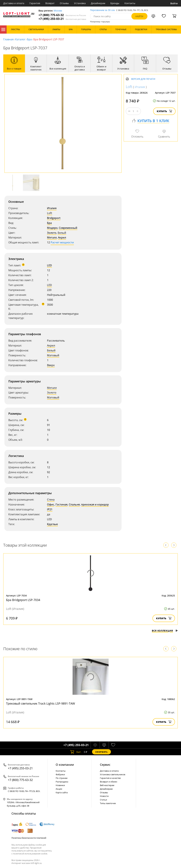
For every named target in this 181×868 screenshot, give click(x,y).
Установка (80, 3)
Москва (58, 11)
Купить (164, 111)
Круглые (52, 524)
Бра (29, 39)
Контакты (130, 3)
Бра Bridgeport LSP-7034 (23, 600)
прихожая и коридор (95, 504)
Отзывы (64, 3)
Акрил (62, 237)
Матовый (53, 355)
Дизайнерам (98, 3)
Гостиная (62, 504)
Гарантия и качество (110, 778)
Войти (174, 3)
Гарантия (35, 3)
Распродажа (62, 782)
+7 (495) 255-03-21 (62, 19)
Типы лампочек (108, 803)
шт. (76, 752)
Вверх (51, 365)
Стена (51, 500)
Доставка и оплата (14, 3)
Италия (52, 208)
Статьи (103, 800)
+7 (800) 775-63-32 (62, 15)
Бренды (115, 3)
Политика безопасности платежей (29, 838)
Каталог (3, 30)
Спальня (74, 504)
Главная (8, 39)
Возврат (50, 3)
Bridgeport (54, 218)
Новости (104, 796)
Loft (50, 213)
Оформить (101, 752)
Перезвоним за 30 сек (102, 10)
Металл (52, 237)
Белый (62, 233)
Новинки (60, 785)
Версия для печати (143, 79)
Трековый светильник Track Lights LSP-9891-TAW (41, 703)
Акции (59, 789)
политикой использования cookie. (30, 854)
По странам (62, 778)
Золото (52, 233)
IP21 (50, 509)
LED (49, 265)
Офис (51, 504)
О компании (65, 765)
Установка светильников (113, 774)
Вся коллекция (165, 631)
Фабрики (60, 774)
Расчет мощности (62, 242)
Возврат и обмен (109, 782)
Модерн (52, 228)
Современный (68, 228)
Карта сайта (62, 792)
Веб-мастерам (107, 785)
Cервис (105, 765)
